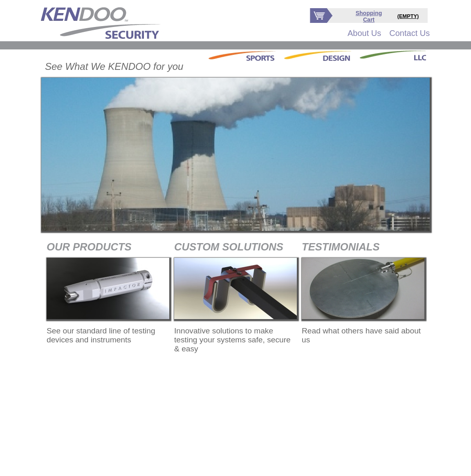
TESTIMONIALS (341, 247)
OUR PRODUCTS (89, 247)
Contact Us (409, 33)
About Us (364, 33)
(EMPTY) (408, 16)
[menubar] (389, 33)
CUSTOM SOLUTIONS (229, 247)
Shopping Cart (369, 16)
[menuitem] (364, 33)
